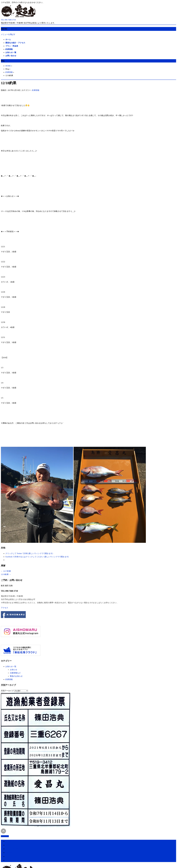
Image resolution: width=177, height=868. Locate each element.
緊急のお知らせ (16, 676)
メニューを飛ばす (8, 34)
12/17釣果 (6, 571)
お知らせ (14, 670)
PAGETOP (5, 836)
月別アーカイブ (7, 691)
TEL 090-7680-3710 (9, 591)
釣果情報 (9, 72)
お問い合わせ (11, 860)
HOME (8, 66)
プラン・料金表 (12, 849)
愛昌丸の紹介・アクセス (15, 845)
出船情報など (15, 673)
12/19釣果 (6, 574)
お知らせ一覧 (11, 666)
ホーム (8, 841)
